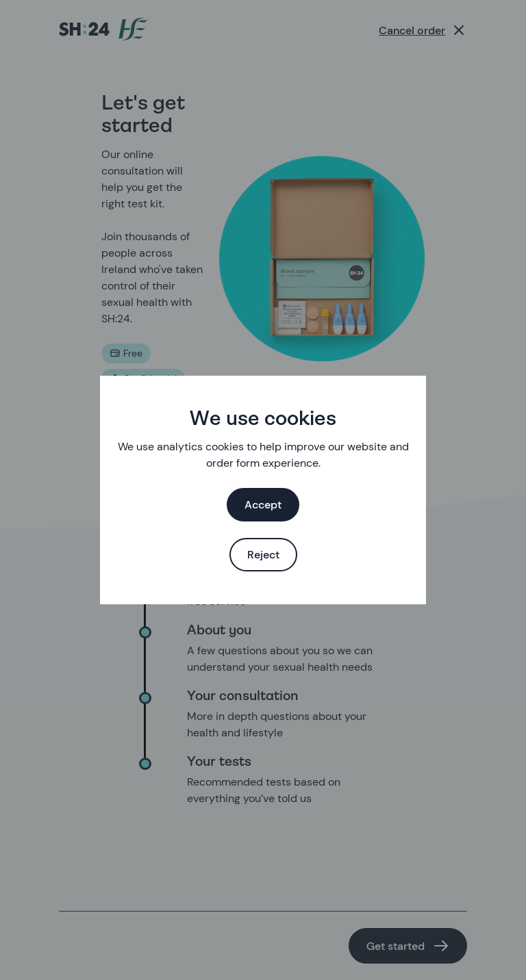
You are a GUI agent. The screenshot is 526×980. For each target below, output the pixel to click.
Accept (263, 505)
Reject (263, 555)
